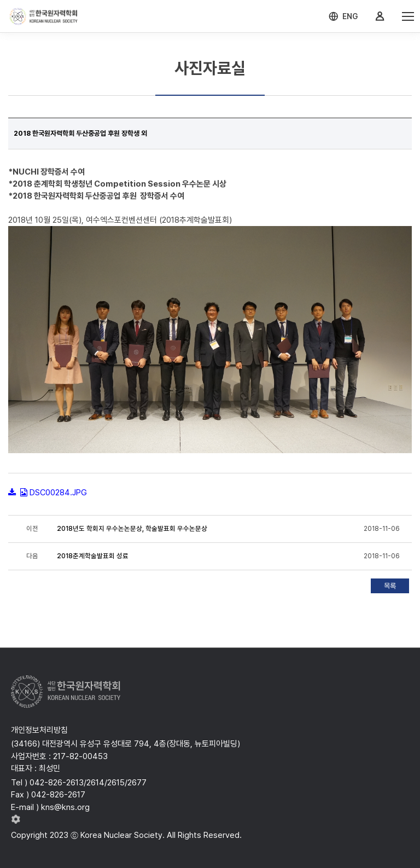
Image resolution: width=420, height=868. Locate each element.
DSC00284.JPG (58, 493)
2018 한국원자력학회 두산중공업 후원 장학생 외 (80, 133)
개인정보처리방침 (39, 730)
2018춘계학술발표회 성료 (93, 556)
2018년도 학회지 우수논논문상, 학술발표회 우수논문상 (132, 529)
